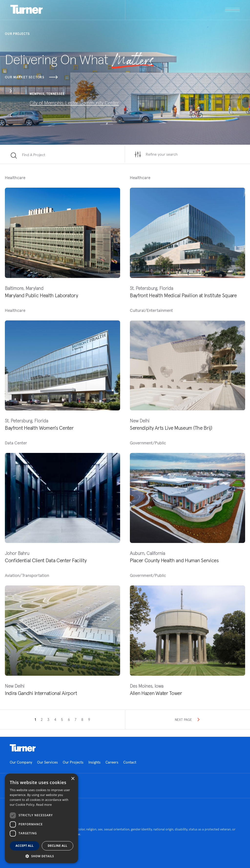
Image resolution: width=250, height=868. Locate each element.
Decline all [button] (58, 846)
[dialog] (42, 818)
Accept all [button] (25, 846)
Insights (94, 762)
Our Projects (73, 762)
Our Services (47, 762)
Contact (130, 762)
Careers (112, 762)
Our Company (21, 762)
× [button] (73, 779)
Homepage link (23, 748)
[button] (11, 92)
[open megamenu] (183, 10)
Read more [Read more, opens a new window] (44, 805)
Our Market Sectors (31, 77)
